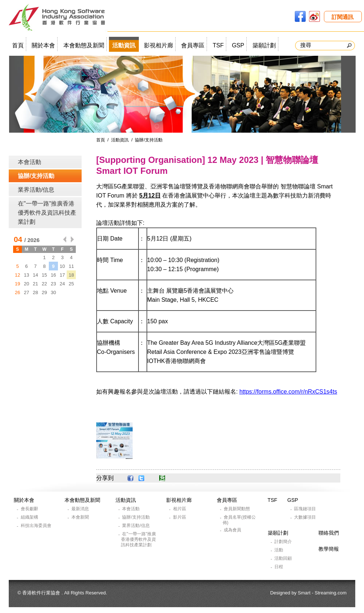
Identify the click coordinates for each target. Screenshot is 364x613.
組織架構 (30, 517)
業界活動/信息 (36, 190)
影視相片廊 (158, 45)
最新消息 (81, 509)
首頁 (18, 45)
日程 (279, 567)
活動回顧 (284, 558)
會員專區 (193, 45)
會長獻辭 (30, 509)
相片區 (180, 509)
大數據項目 (306, 517)
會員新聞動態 (237, 509)
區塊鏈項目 (306, 509)
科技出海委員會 (37, 526)
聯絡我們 (329, 533)
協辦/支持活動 (36, 176)
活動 (279, 550)
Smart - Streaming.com (322, 593)
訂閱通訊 (343, 17)
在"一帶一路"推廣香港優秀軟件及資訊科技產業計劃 (47, 213)
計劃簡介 (284, 542)
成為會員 (233, 530)
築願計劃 (264, 45)
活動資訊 (124, 45)
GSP (238, 45)
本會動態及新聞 (84, 45)
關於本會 (43, 45)
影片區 (180, 517)
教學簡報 (329, 549)
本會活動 (30, 162)
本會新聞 (81, 517)
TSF (218, 45)
